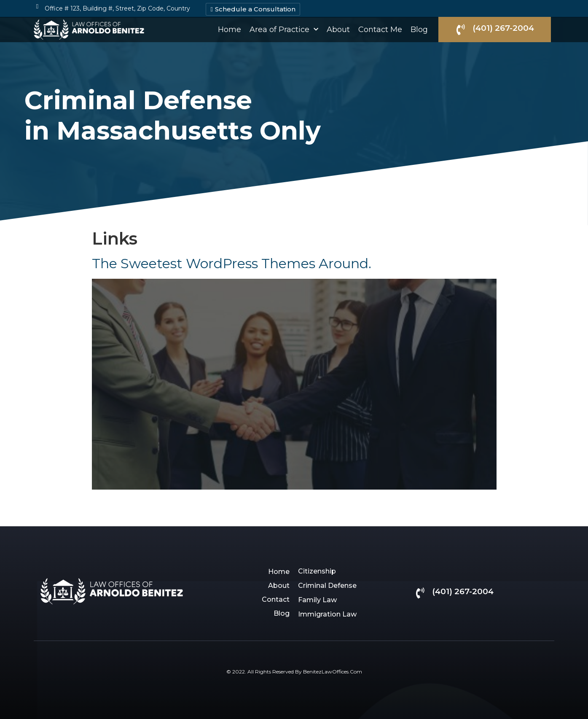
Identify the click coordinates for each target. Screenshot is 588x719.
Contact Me (380, 30)
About (338, 30)
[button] (253, 9)
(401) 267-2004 (503, 28)
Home (230, 30)
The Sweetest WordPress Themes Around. (232, 263)
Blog (419, 30)
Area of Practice (284, 30)
